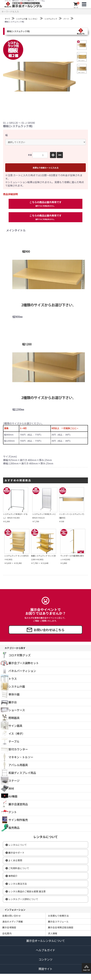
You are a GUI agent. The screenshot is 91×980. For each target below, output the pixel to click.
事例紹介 (12, 876)
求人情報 (53, 933)
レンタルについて (16, 845)
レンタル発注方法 (16, 884)
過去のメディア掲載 (13, 921)
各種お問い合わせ (12, 916)
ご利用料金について (17, 868)
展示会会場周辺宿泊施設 (61, 927)
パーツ (66, 19)
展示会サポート (15, 853)
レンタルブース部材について (22, 899)
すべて (7, 19)
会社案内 (7, 933)
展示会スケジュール (58, 921)
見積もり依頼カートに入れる (46, 168)
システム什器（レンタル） (27, 19)
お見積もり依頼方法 (58, 916)
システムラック (51, 19)
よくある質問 (14, 860)
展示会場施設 (9, 927)
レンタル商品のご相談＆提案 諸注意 (26, 891)
